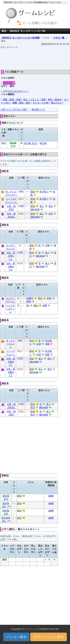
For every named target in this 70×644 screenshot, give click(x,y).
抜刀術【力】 (31, 143)
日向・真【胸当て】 (11, 267)
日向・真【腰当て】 (11, 372)
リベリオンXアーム (10, 309)
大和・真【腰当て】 (11, 362)
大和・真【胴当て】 (11, 256)
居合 (33, 192)
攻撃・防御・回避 (12, 100)
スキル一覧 (59, 38)
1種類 (51, 503)
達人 (42, 206)
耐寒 (29, 301)
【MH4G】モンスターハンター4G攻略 (20, 38)
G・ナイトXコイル (11, 344)
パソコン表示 (16, 637)
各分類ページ (38, 109)
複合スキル (56, 103)
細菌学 (30, 298)
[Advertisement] (35, 58)
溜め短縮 (35, 209)
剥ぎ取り (44, 192)
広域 (38, 344)
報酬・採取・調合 (21, 103)
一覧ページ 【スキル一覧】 (14, 109)
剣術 (49, 298)
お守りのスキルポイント (15, 91)
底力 (51, 206)
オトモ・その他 (41, 103)
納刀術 (43, 143)
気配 (47, 344)
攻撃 (47, 245)
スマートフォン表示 (49, 637)
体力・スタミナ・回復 (34, 100)
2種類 (51, 496)
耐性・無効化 (55, 100)
